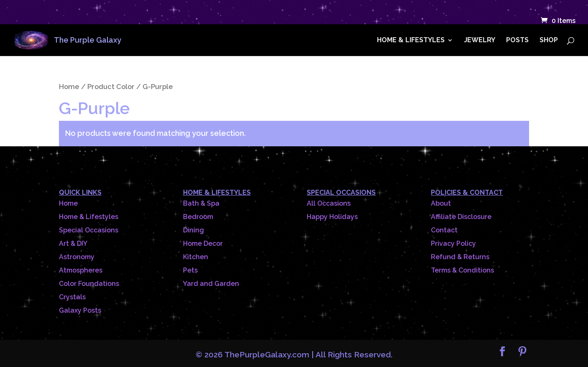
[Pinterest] (522, 353)
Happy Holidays (332, 217)
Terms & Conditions (462, 270)
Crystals (72, 297)
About (441, 203)
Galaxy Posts (80, 310)
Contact (444, 230)
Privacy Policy (453, 243)
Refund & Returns (460, 257)
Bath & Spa (201, 203)
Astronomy (77, 257)
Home (69, 87)
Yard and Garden (211, 284)
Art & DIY (73, 243)
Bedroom (198, 217)
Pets (190, 270)
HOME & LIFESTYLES (411, 41)
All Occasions (329, 203)
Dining (193, 230)
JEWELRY (480, 41)
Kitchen (196, 257)
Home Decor (203, 243)
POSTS (517, 41)
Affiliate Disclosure (461, 217)
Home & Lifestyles (89, 217)
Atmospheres (81, 270)
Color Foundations (89, 284)
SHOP (549, 41)
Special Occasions (89, 230)
